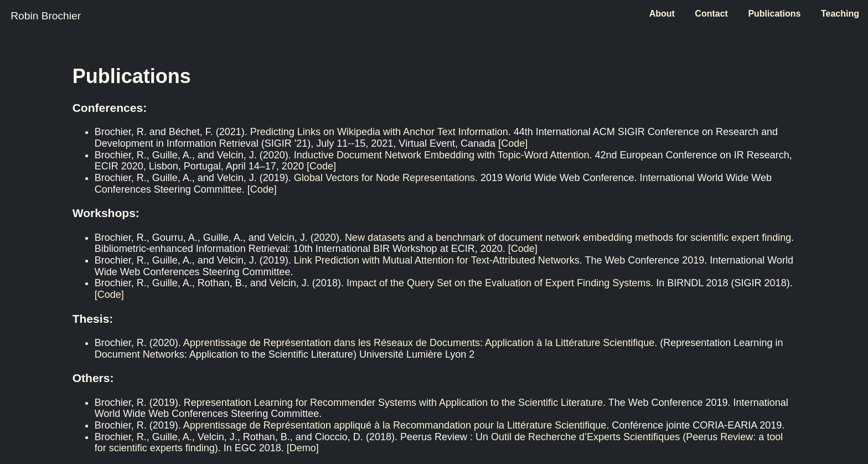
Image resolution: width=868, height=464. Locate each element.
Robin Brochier (46, 16)
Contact (711, 14)
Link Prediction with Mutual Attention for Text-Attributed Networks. (438, 260)
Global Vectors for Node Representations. (386, 178)
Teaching (840, 14)
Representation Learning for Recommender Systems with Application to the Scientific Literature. (395, 403)
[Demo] (303, 448)
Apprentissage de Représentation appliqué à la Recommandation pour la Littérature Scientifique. (396, 425)
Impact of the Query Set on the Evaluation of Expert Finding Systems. (500, 283)
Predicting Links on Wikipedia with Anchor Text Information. (381, 132)
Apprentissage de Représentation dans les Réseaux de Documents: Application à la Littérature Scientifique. (420, 343)
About (662, 14)
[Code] (513, 143)
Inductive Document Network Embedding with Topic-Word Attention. (443, 155)
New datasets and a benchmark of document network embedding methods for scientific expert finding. (569, 238)
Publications (774, 14)
